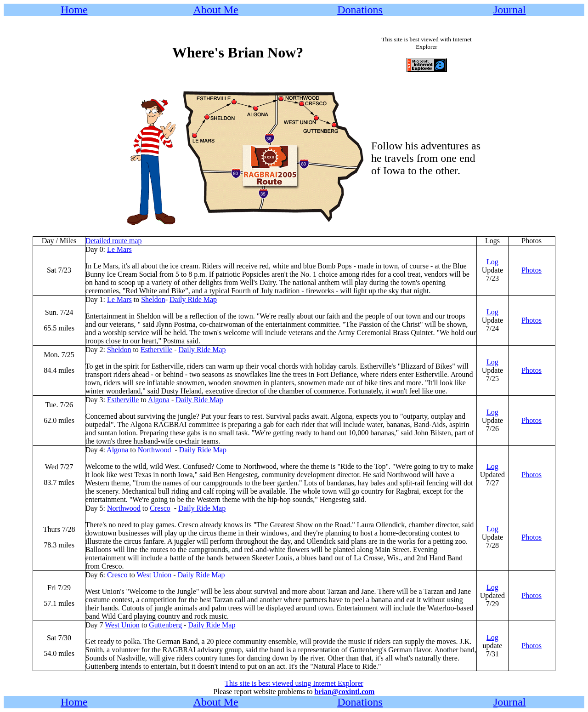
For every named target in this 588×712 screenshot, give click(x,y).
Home (74, 10)
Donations (360, 10)
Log (492, 262)
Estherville (156, 350)
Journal (510, 10)
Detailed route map (114, 241)
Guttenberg (165, 625)
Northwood (155, 450)
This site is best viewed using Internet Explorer (294, 683)
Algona (159, 400)
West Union (154, 575)
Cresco (160, 508)
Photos (531, 270)
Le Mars (119, 249)
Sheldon (153, 299)
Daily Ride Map (193, 299)
